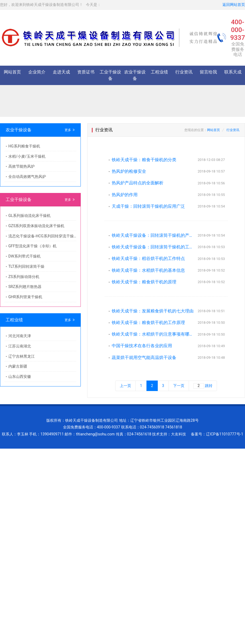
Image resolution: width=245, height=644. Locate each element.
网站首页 (12, 72)
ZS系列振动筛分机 (24, 277)
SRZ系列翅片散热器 (25, 287)
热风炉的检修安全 (129, 171)
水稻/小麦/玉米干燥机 (27, 156)
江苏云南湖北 (20, 346)
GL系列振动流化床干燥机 (29, 216)
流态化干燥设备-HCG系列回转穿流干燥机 (42, 236)
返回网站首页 (234, 5)
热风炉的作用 (125, 195)
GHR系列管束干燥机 (25, 297)
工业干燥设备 (110, 75)
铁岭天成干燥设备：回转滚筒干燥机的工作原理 (153, 247)
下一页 (179, 386)
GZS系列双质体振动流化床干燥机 (36, 226)
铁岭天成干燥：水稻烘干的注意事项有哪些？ (153, 334)
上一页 (125, 386)
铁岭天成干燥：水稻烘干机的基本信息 (148, 270)
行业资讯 (184, 72)
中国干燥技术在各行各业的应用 (142, 346)
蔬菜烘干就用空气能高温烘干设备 (144, 358)
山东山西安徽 (20, 376)
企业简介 (37, 72)
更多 (70, 130)
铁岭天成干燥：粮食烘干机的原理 (144, 282)
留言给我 (208, 72)
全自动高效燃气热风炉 (27, 177)
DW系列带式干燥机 (24, 256)
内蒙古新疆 (18, 366)
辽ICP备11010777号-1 (225, 434)
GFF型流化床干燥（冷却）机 (32, 246)
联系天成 (233, 72)
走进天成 (61, 72)
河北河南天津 (20, 336)
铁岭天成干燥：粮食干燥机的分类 (144, 160)
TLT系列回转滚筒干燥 (26, 266)
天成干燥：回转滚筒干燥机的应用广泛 (148, 206)
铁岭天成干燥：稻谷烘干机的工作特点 (148, 258)
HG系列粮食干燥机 (24, 146)
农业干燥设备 (135, 75)
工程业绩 (159, 72)
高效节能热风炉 (22, 166)
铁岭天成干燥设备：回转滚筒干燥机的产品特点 (153, 235)
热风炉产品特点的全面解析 (138, 183)
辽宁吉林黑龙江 (22, 356)
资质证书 (86, 72)
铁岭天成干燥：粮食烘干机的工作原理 (148, 323)
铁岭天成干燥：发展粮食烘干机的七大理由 (153, 311)
